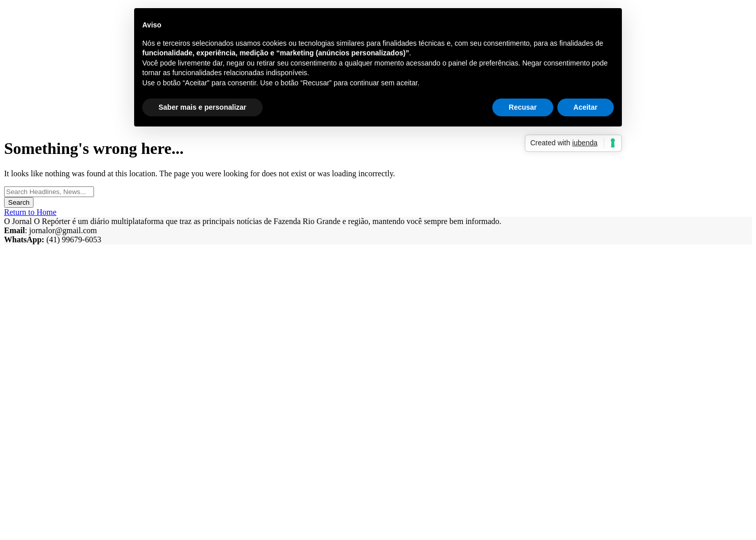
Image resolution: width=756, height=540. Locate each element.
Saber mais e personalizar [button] (202, 107)
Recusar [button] (523, 107)
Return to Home (30, 212)
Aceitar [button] (586, 107)
